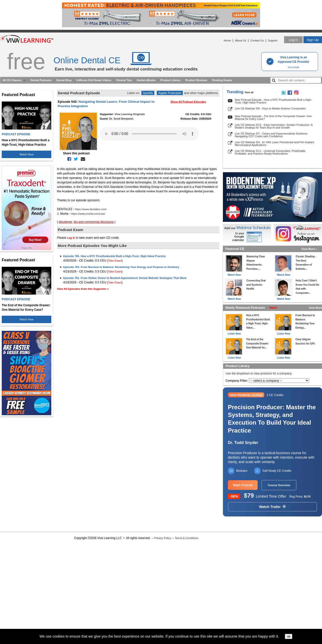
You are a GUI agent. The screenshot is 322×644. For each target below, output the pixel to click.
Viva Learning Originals (130, 114)
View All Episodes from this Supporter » (83, 289)
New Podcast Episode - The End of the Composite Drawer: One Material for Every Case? (273, 118)
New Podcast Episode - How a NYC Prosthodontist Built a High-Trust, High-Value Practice (273, 101)
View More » (309, 249)
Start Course (243, 485)
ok (289, 636)
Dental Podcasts (41, 80)
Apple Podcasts (170, 93)
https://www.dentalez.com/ (91, 209)
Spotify (148, 93)
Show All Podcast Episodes (188, 102)
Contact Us (257, 40)
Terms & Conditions (186, 538)
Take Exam (115, 261)
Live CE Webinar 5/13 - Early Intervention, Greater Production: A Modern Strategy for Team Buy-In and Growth (274, 126)
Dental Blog (64, 80)
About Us (241, 40)
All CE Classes (12, 80)
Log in (293, 40)
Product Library (170, 80)
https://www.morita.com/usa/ (88, 214)
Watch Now (27, 154)
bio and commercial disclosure (94, 222)
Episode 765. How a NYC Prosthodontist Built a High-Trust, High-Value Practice (114, 256)
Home (227, 40)
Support (273, 40)
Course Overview (279, 485)
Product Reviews (196, 80)
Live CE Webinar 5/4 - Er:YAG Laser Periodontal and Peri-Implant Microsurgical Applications (274, 144)
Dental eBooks (146, 80)
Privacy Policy (162, 538)
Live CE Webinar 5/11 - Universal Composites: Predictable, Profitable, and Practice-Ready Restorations (270, 152)
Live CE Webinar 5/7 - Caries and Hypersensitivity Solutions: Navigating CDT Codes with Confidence (271, 135)
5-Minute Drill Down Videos (94, 80)
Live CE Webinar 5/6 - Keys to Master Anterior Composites (270, 108)
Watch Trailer (272, 507)
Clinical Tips (124, 80)
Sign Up (313, 40)
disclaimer (65, 222)
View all (249, 92)
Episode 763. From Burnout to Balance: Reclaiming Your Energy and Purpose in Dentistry (121, 267)
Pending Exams (222, 80)
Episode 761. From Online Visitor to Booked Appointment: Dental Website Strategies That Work (125, 278)
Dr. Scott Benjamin (121, 119)
